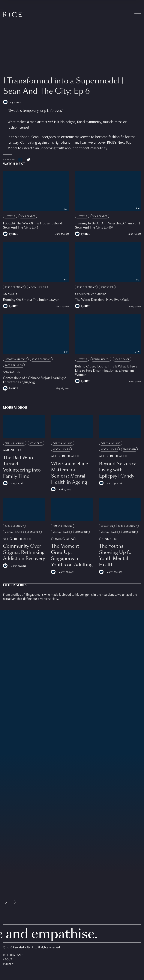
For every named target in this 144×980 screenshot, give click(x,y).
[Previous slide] (4, 903)
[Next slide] (13, 903)
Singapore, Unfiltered (90, 294)
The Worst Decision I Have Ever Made (102, 300)
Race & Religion (14, 365)
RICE (15, 234)
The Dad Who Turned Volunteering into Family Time (22, 467)
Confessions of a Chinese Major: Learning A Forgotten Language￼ (35, 380)
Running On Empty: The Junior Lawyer (31, 300)
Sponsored (107, 287)
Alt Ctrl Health (65, 456)
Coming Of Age (64, 539)
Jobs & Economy (14, 287)
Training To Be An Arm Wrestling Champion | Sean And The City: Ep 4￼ (107, 225)
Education (107, 526)
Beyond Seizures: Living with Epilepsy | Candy (118, 470)
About (8, 960)
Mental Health (37, 287)
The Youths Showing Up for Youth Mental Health (116, 555)
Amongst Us (11, 372)
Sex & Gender (28, 216)
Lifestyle (10, 216)
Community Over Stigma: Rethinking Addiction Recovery (24, 552)
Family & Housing (15, 443)
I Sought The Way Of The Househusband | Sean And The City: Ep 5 (33, 225)
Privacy (8, 964)
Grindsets (10, 294)
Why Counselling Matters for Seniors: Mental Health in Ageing (70, 473)
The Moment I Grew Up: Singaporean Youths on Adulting (72, 555)
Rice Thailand (13, 955)
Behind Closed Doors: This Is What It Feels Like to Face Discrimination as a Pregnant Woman (106, 371)
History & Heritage (16, 359)
